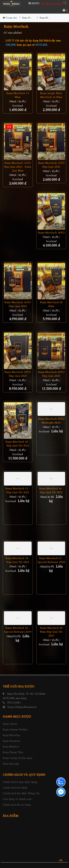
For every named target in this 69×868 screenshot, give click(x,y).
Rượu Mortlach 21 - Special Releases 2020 (51, 560)
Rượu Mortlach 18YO (51, 233)
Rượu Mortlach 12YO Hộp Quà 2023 (51, 165)
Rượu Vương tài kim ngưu (17, 758)
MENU (34, 3)
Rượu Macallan (11, 735)
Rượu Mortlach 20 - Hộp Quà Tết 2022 (18, 444)
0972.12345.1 (52, 4)
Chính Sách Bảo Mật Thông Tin (21, 793)
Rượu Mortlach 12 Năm (18, 95)
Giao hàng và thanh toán (17, 799)
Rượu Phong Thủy (13, 752)
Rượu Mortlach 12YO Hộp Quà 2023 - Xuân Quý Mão (18, 167)
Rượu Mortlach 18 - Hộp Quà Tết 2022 (18, 560)
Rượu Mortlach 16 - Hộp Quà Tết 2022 (51, 490)
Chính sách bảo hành (15, 788)
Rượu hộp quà (11, 764)
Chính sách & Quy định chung (20, 782)
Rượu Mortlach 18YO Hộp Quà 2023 (18, 374)
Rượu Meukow (11, 747)
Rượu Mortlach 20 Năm (51, 304)
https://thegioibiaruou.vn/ (22, 707)
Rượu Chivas (10, 724)
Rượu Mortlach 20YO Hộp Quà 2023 (51, 374)
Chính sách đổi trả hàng (17, 805)
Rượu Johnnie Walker (15, 730)
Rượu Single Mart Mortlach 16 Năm (51, 95)
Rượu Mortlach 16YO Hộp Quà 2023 (18, 304)
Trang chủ (10, 18)
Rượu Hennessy (12, 741)
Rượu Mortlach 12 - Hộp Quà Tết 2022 (18, 490)
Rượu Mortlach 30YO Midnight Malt (51, 421)
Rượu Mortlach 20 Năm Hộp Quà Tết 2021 (51, 632)
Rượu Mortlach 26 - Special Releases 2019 (18, 630)
